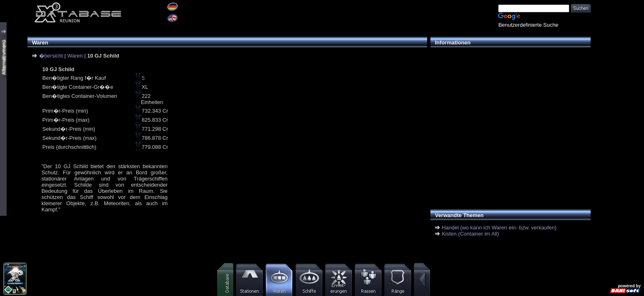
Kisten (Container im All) (470, 234)
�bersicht (51, 56)
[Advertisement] (508, 109)
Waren (75, 56)
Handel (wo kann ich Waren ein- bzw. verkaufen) (499, 228)
